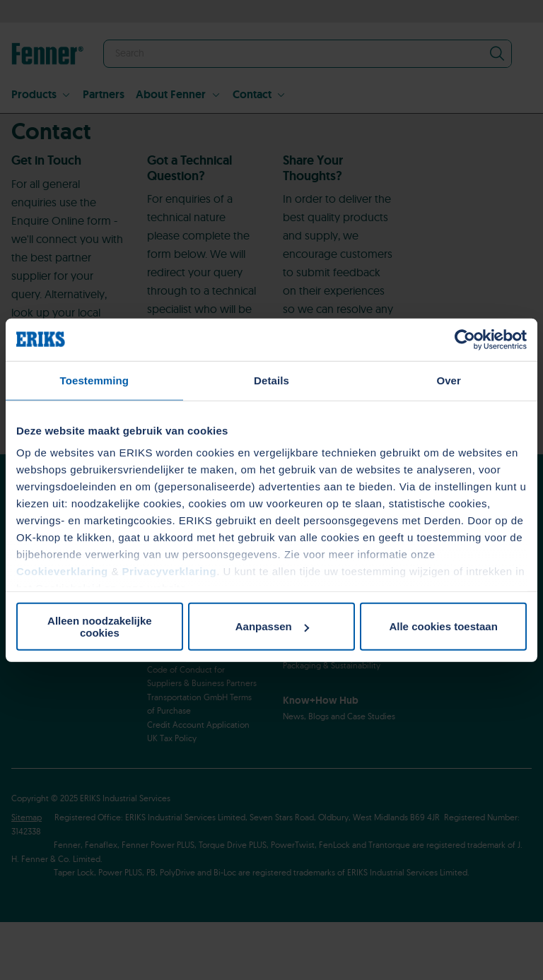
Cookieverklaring (62, 571)
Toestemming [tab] (95, 380)
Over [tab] (449, 380)
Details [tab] (271, 380)
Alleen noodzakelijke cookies (100, 626)
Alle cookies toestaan (443, 626)
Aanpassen (272, 626)
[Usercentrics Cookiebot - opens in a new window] (465, 339)
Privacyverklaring (170, 571)
